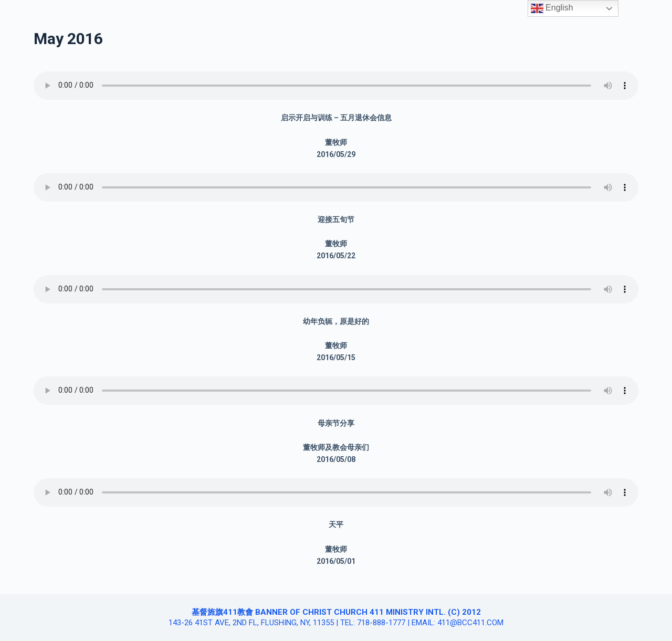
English (552, 8)
